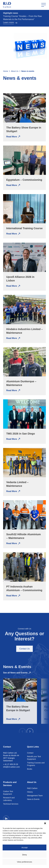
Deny (24, 855)
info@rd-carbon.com (11, 767)
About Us (15, 71)
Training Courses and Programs (36, 764)
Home (6, 71)
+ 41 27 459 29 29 (11, 764)
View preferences (25, 862)
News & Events (33, 799)
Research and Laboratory (9, 799)
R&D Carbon (32, 788)
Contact (30, 753)
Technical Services (11, 804)
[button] (45, 823)
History (30, 792)
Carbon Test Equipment (8, 793)
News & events (28, 71)
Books (30, 769)
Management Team (35, 796)
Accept (25, 847)
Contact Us (24, 653)
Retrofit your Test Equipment (34, 758)
